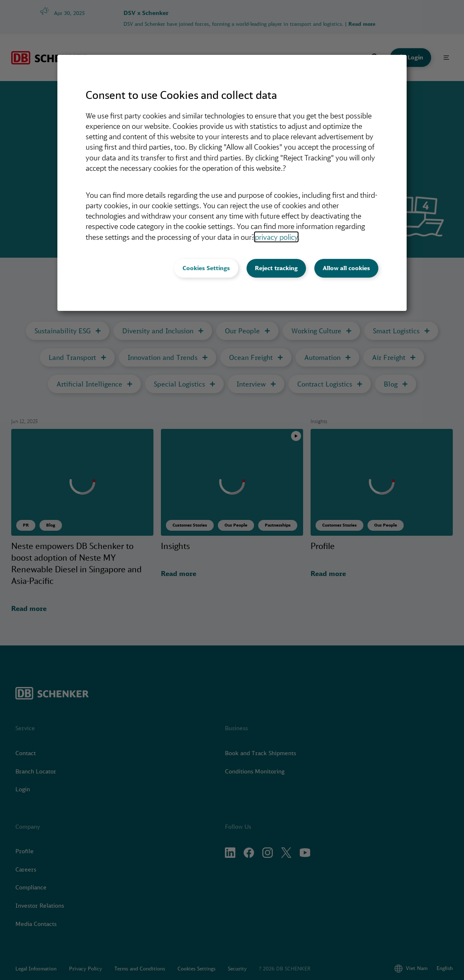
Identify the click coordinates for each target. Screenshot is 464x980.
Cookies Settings (206, 268)
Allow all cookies (346, 268)
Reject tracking (276, 268)
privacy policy (276, 237)
